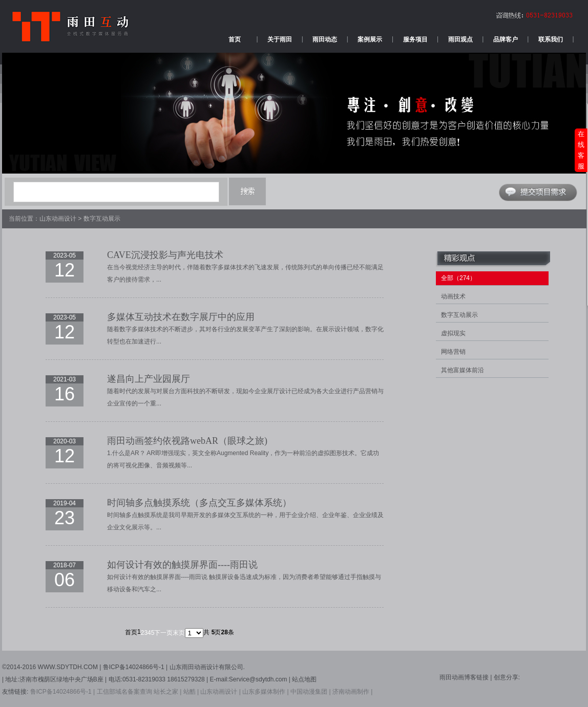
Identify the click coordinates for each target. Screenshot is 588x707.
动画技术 (453, 296)
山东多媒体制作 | (265, 692)
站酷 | (191, 692)
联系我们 (551, 39)
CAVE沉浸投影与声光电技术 (165, 255)
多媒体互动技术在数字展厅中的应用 (181, 317)
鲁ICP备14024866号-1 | (63, 692)
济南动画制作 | (352, 692)
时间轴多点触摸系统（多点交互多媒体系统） (199, 503)
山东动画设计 (58, 219)
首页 (235, 39)
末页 (179, 633)
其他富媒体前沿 (463, 370)
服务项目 (415, 39)
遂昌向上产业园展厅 (149, 379)
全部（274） (458, 278)
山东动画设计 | (220, 692)
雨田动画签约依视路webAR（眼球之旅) (187, 441)
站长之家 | (167, 692)
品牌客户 (506, 39)
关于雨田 (280, 39)
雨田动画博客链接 (465, 677)
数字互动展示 (102, 219)
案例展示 (370, 39)
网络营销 (453, 352)
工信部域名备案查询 (124, 692)
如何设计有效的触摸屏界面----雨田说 (182, 565)
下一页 (163, 633)
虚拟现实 (453, 333)
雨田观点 (460, 39)
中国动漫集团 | (310, 692)
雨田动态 (325, 39)
